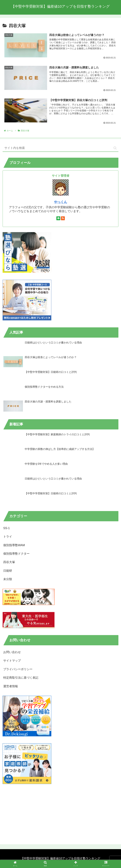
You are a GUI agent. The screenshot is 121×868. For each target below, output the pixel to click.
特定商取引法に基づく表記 (21, 678)
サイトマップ (12, 661)
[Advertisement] (60, 814)
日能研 (8, 571)
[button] (115, 148)
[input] (60, 148)
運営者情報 (11, 686)
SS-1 (6, 528)
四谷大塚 (9, 562)
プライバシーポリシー (18, 669)
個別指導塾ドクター (16, 554)
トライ (8, 537)
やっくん (61, 202)
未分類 (8, 579)
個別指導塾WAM (14, 545)
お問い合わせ (12, 652)
